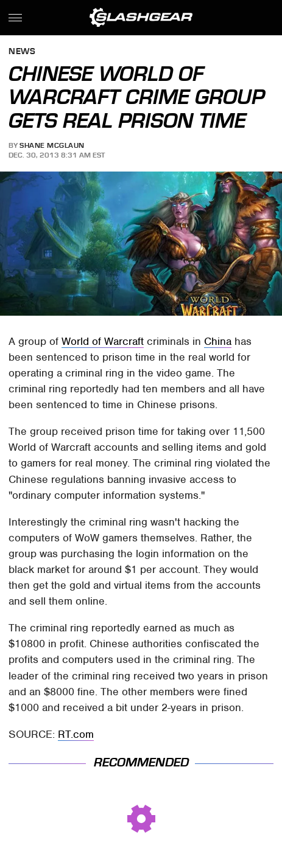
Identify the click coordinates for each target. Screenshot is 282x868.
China (218, 341)
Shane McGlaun (52, 145)
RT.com (76, 734)
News (22, 52)
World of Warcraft (103, 341)
